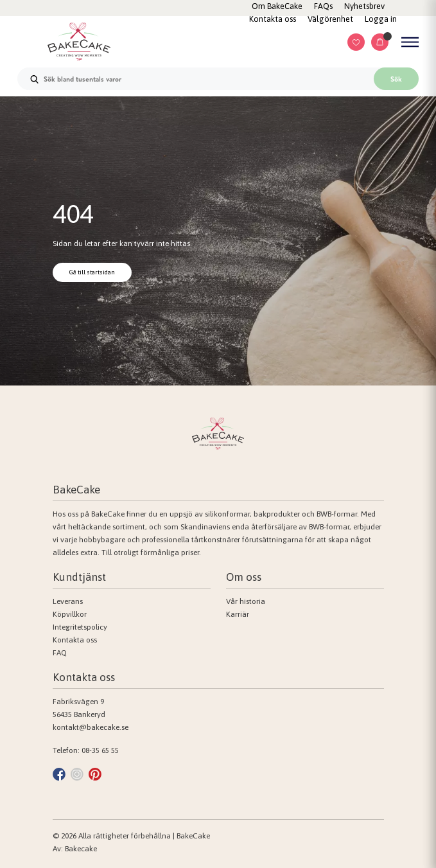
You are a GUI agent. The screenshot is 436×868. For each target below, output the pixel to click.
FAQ (60, 653)
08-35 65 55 (100, 750)
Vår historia (246, 601)
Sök (396, 79)
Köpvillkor (70, 614)
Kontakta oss (75, 640)
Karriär (238, 614)
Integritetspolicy (80, 627)
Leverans (68, 601)
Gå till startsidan (92, 272)
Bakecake (81, 849)
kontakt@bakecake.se (91, 727)
